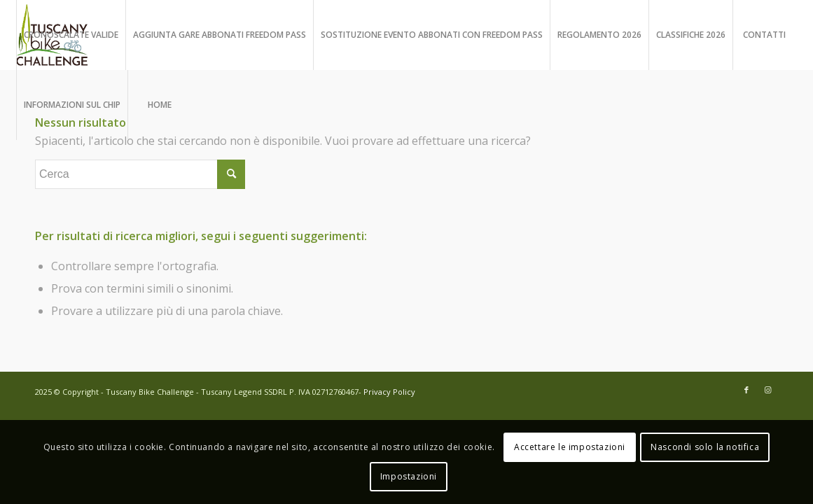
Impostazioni (409, 476)
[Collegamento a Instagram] (767, 390)
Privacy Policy (389, 392)
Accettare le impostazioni (570, 447)
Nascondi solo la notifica (705, 447)
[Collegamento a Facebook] (746, 390)
